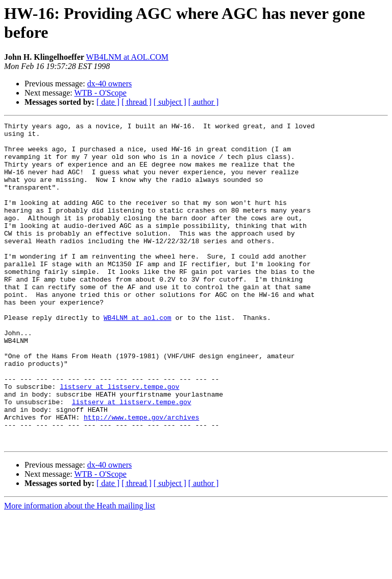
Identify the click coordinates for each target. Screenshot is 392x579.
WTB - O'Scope (100, 93)
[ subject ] (170, 102)
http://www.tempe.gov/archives (141, 477)
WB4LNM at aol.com (138, 357)
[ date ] (108, 102)
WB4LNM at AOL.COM (127, 57)
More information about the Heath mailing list (80, 570)
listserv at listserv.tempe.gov (119, 440)
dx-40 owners (110, 84)
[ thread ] (137, 102)
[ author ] (204, 102)
